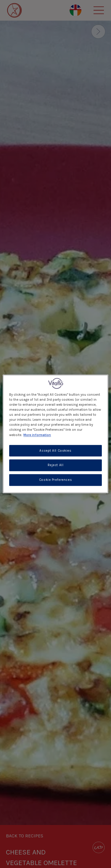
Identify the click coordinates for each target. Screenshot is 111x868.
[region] (55, 434)
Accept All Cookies (55, 451)
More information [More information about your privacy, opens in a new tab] (37, 435)
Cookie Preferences (55, 480)
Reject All (56, 465)
